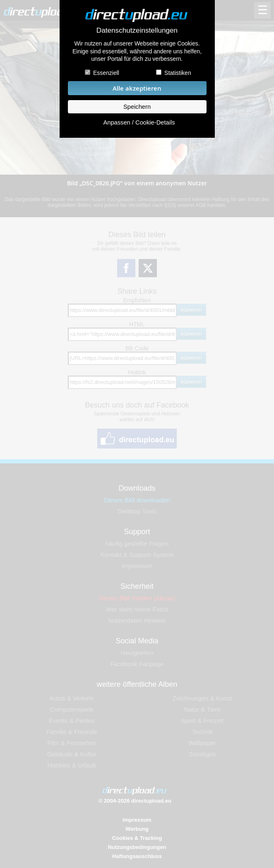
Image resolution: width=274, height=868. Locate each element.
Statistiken (178, 73)
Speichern (137, 107)
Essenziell (106, 73)
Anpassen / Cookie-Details (139, 122)
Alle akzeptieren (137, 88)
